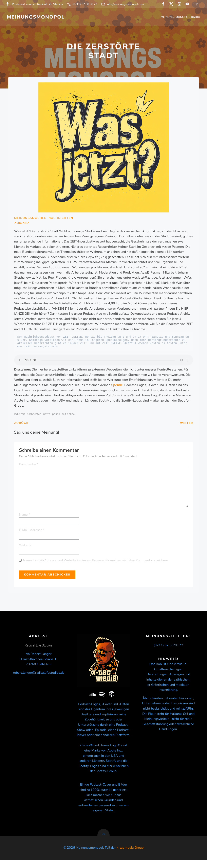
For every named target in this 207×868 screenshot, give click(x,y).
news (47, 415)
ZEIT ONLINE (68, 415)
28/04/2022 (21, 224)
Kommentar (29, 465)
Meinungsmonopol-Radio (181, 17)
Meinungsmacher (30, 219)
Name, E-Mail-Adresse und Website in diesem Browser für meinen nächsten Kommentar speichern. (96, 561)
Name (25, 516)
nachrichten (34, 415)
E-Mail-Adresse (32, 531)
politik (56, 415)
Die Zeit (21, 415)
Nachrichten (61, 219)
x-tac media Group (130, 856)
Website (25, 546)
